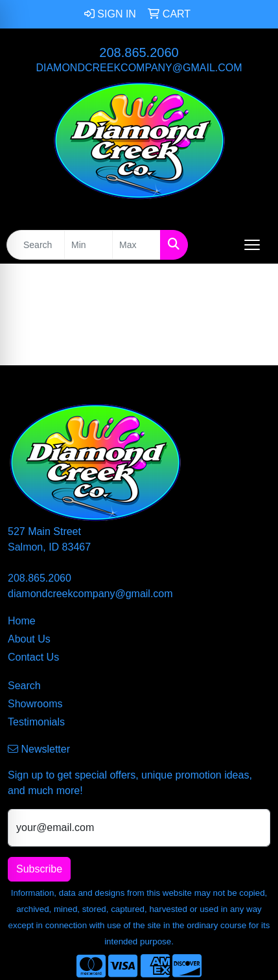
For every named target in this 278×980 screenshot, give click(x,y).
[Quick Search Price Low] (88, 245)
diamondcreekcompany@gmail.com (139, 68)
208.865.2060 (139, 52)
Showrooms (35, 704)
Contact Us (33, 657)
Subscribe (39, 869)
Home (22, 621)
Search (24, 686)
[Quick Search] (36, 245)
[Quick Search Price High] (136, 245)
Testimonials (36, 722)
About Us (29, 639)
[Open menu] (252, 245)
